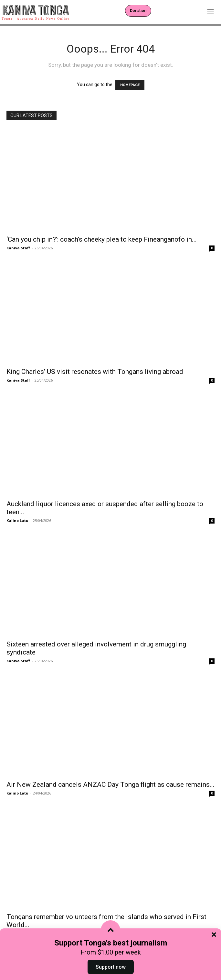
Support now (111, 967)
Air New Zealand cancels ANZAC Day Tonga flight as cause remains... (111, 785)
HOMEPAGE (130, 85)
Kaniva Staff (18, 248)
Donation (138, 11)
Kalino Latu (17, 520)
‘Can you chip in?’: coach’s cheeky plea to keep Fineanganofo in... (102, 239)
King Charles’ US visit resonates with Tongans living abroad (95, 372)
